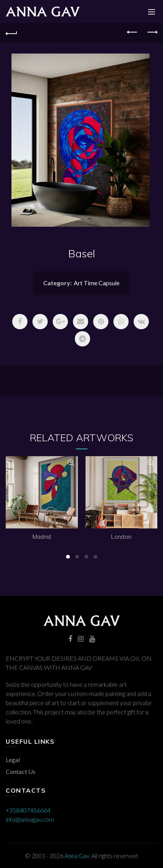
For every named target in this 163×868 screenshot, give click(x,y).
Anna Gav (77, 856)
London (121, 537)
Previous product (133, 32)
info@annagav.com (30, 819)
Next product (152, 32)
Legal (13, 760)
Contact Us (21, 771)
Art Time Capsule (97, 283)
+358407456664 (28, 810)
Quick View (71, 463)
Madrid (42, 537)
